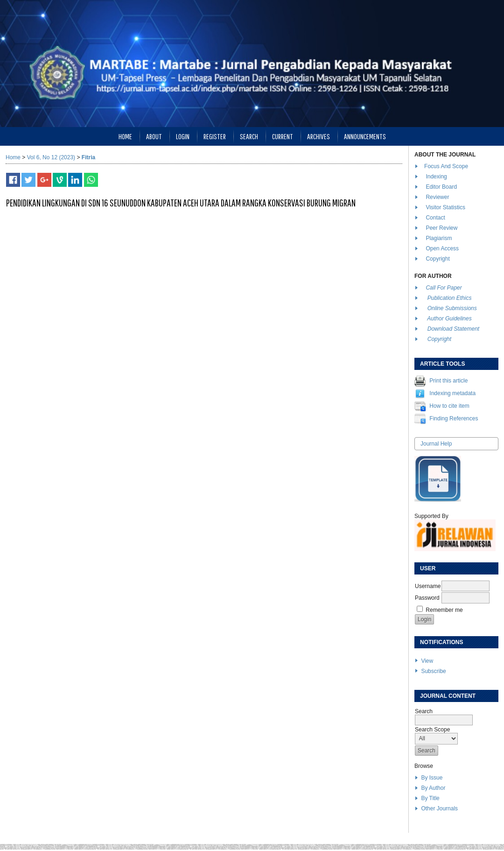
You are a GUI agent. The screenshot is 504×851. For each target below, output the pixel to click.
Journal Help (436, 444)
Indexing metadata (452, 393)
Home (125, 136)
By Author (433, 788)
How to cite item (449, 406)
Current (283, 136)
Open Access (443, 248)
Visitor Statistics (445, 207)
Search (249, 136)
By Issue (432, 778)
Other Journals (439, 808)
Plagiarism (439, 238)
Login (183, 136)
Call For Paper (444, 288)
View (427, 661)
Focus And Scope (446, 166)
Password (427, 598)
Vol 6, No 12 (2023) (51, 157)
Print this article (448, 381)
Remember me (444, 610)
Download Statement (453, 329)
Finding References (454, 418)
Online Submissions (452, 308)
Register (215, 136)
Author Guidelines (449, 319)
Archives (318, 136)
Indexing (436, 177)
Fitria (88, 157)
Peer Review (441, 228)
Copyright (438, 259)
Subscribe (433, 671)
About (154, 136)
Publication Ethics (450, 298)
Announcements (365, 136)
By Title (430, 798)
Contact (435, 218)
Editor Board (441, 187)
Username (428, 586)
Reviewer (437, 197)
